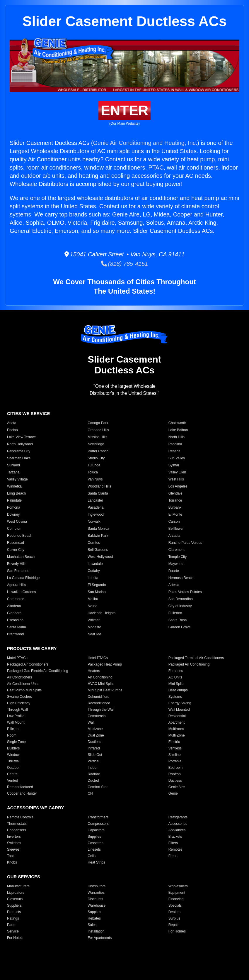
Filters (173, 843)
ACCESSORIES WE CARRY (35, 808)
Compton (14, 529)
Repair (174, 925)
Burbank (175, 507)
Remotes (175, 849)
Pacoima (175, 444)
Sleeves (13, 849)
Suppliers (14, 905)
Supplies (94, 837)
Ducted (93, 781)
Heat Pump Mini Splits (24, 690)
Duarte (174, 571)
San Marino (97, 592)
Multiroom (176, 729)
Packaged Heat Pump (105, 664)
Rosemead (16, 543)
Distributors (97, 886)
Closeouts (15, 899)
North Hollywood (20, 444)
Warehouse (97, 905)
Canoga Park (98, 423)
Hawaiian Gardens (22, 592)
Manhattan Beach (21, 557)
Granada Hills (98, 430)
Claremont (176, 550)
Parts (11, 925)
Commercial (97, 716)
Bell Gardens (98, 550)
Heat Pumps (178, 690)
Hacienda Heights (102, 613)
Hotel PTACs (98, 658)
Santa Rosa (178, 620)
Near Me (94, 634)
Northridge (96, 444)
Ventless (175, 748)
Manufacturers (18, 886)
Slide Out (95, 755)
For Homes (177, 931)
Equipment (177, 893)
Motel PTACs (17, 658)
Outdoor (13, 768)
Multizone (95, 729)
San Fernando (18, 571)
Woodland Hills (99, 486)
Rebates (94, 918)
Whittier (94, 620)
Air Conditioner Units (23, 684)
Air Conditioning (100, 677)
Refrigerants (178, 817)
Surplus (174, 918)
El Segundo (97, 585)
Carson (174, 522)
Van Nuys (95, 479)
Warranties (96, 893)
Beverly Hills (17, 564)
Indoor (93, 768)
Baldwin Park (98, 536)
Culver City (16, 550)
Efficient (13, 729)
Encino (12, 430)
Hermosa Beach (181, 578)
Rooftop (175, 774)
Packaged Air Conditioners (28, 664)
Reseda (174, 451)
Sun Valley (177, 458)
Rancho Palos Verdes (185, 543)
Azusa (92, 606)
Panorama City (19, 451)
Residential (177, 716)
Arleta (12, 423)
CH (90, 793)
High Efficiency (19, 703)
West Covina (17, 522)
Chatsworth (177, 423)
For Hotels (15, 938)
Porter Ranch (98, 451)
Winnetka (14, 486)
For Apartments (100, 938)
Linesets (94, 849)
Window (13, 755)
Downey (13, 514)
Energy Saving (180, 703)
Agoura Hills (17, 585)
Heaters (94, 671)
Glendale (175, 493)
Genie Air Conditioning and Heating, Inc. (145, 143)
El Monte (175, 514)
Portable (175, 761)
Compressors (98, 824)
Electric (174, 742)
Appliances (177, 830)
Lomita (93, 578)
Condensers (17, 830)
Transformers (98, 817)
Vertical (93, 761)
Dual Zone (96, 735)
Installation (96, 931)
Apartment (176, 722)
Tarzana (13, 472)
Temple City (178, 557)
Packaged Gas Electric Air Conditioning (38, 671)
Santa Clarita (98, 493)
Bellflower (176, 529)
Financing (176, 899)
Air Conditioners (19, 677)
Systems (175, 697)
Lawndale (95, 564)
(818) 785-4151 (125, 264)
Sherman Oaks (19, 458)
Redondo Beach (20, 536)
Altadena (14, 606)
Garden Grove (180, 627)
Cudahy (94, 571)
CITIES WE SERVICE (28, 413)
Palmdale (14, 500)
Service (13, 931)
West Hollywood (100, 557)
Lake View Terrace (21, 437)
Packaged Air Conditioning (189, 664)
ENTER (125, 110)
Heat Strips (96, 862)
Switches (14, 843)
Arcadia (174, 536)
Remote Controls (20, 817)
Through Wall (17, 710)
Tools (11, 856)
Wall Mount (16, 722)
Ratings (13, 918)
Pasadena (95, 507)
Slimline (175, 755)
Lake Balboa (178, 430)
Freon (173, 856)
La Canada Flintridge (23, 578)
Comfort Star (98, 787)
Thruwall (14, 761)
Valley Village (17, 479)
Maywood (176, 564)
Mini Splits (176, 684)
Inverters (14, 837)
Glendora (14, 613)
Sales (92, 925)
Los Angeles (178, 486)
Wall (91, 722)
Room (12, 735)
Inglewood (96, 514)
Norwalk (94, 522)
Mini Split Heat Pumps (105, 690)
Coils (92, 856)
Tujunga (94, 465)
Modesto (94, 627)
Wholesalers (178, 886)
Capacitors (96, 830)
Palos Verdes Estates (185, 592)
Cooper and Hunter (22, 793)
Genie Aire (177, 787)
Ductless (94, 742)
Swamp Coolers (19, 697)
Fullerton (175, 613)
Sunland (13, 465)
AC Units (175, 677)
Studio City (96, 458)
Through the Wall (101, 710)
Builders (13, 748)
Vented (12, 781)
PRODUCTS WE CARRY (32, 648)
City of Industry (180, 606)
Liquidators (16, 893)
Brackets (175, 837)
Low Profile (16, 716)
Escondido (15, 620)
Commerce (16, 599)
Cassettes (95, 843)
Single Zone (16, 742)
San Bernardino (181, 599)
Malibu (93, 599)
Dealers (174, 912)
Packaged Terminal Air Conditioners (196, 658)
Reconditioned (99, 703)
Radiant (94, 774)
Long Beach (16, 493)
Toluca (93, 472)
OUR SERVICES (24, 877)
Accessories (178, 824)
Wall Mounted (179, 710)
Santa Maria (17, 627)
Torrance (175, 500)
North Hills (176, 437)
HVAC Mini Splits (101, 684)
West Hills (176, 479)
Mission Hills (97, 437)
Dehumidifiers (98, 697)
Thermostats (17, 824)
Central (13, 774)
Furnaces (176, 671)
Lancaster (95, 500)
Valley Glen (177, 472)
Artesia (174, 585)
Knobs (12, 862)
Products (14, 912)
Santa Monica (98, 529)
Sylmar (174, 465)
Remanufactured (20, 787)
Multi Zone (177, 735)
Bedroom (176, 768)
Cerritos (94, 543)
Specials (175, 905)
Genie (173, 793)
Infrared (94, 748)
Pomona (14, 507)
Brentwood (15, 634)
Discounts (95, 899)
